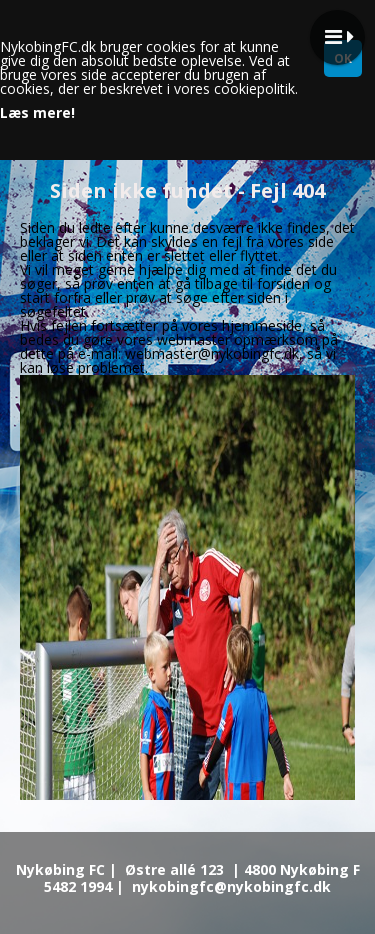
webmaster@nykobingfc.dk (212, 353)
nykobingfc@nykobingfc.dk (231, 886)
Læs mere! (37, 113)
